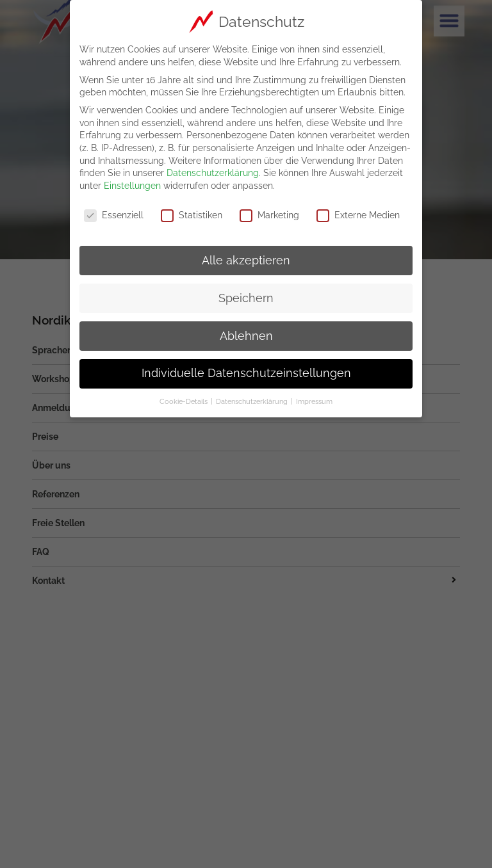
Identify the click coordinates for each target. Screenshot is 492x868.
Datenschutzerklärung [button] (253, 398)
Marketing (269, 211)
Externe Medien (358, 211)
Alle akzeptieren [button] (246, 256)
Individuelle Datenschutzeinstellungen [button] (246, 369)
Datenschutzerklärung (213, 169)
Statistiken (192, 211)
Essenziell (114, 211)
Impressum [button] (314, 398)
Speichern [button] (246, 294)
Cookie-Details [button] (184, 398)
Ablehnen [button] (246, 332)
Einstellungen (132, 181)
